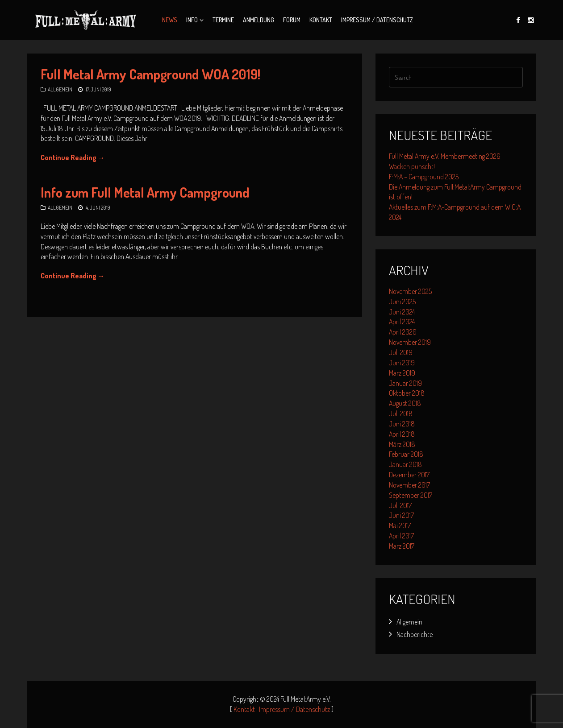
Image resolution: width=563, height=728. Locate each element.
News (170, 20)
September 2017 (411, 495)
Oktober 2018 (407, 393)
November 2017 (409, 485)
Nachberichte (415, 634)
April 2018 (402, 434)
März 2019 (402, 373)
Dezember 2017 (409, 475)
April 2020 (403, 332)
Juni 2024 (402, 312)
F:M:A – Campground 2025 (424, 177)
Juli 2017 (400, 505)
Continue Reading (73, 157)
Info (192, 20)
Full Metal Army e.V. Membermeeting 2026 (445, 156)
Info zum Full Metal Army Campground (145, 192)
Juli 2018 (401, 414)
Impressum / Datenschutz (377, 20)
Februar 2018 (406, 454)
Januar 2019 (405, 383)
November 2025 (410, 291)
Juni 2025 (402, 302)
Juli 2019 (401, 352)
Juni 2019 (402, 363)
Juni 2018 (402, 424)
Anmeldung (259, 20)
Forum (292, 20)
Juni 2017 (401, 515)
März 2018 (402, 444)
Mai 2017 (400, 525)
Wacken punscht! (412, 166)
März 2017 (402, 546)
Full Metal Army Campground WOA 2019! (150, 74)
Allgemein (60, 89)
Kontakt (321, 20)
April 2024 (402, 322)
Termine (223, 20)
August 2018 (405, 403)
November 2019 (410, 342)
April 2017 (401, 536)
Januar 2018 (405, 464)
